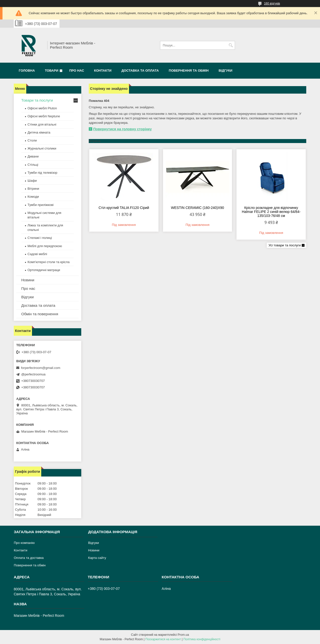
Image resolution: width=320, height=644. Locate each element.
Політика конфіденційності (202, 639)
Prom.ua (183, 635)
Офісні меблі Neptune (44, 116)
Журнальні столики (42, 148)
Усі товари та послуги (285, 245)
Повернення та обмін (189, 71)
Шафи (32, 181)
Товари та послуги (37, 100)
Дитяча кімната (39, 132)
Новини (28, 280)
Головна (27, 71)
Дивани (33, 156)
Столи (32, 140)
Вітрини (33, 189)
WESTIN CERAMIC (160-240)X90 (197, 208)
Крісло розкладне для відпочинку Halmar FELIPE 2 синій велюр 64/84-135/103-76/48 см (271, 212)
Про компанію (24, 543)
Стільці (33, 165)
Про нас (77, 71)
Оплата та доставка (29, 558)
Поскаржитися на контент (163, 639)
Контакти (103, 71)
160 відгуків (272, 3)
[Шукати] (231, 45)
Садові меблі (37, 254)
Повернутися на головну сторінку (122, 129)
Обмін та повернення (40, 314)
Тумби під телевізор (42, 173)
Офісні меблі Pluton (42, 108)
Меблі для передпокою (45, 246)
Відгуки (225, 71)
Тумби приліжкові (40, 205)
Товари (51, 71)
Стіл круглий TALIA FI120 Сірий (124, 208)
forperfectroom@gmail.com (41, 368)
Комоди (33, 197)
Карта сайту (97, 558)
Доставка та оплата (140, 71)
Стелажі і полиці (40, 238)
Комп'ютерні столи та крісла (48, 262)
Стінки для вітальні (42, 124)
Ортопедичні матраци (44, 270)
